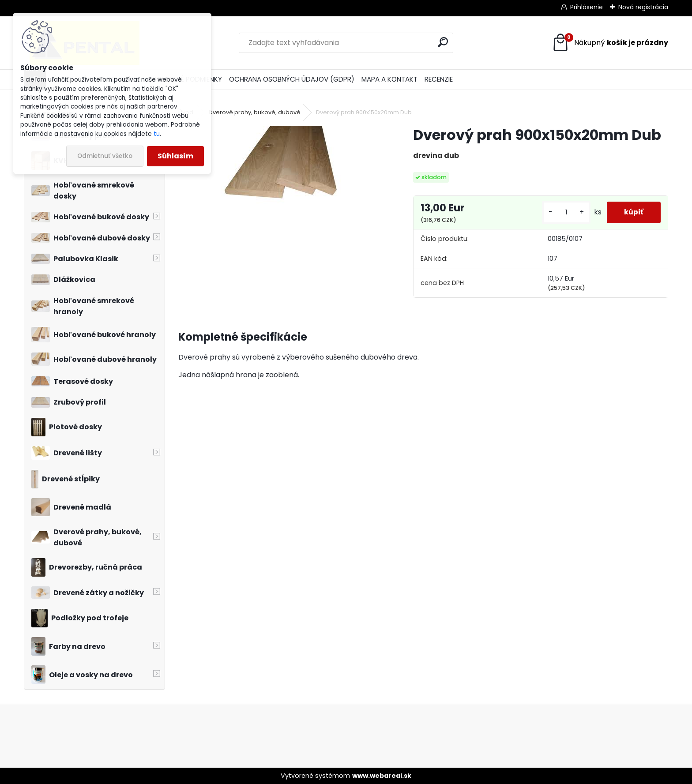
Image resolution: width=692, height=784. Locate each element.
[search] (443, 42)
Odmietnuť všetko (105, 156)
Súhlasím (175, 156)
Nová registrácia (643, 7)
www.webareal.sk (382, 776)
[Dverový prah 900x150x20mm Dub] (281, 166)
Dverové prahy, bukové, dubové (255, 112)
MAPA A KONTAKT (389, 79)
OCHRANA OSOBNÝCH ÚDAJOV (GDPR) (292, 79)
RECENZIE (439, 79)
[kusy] (565, 212)
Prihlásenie (587, 7)
